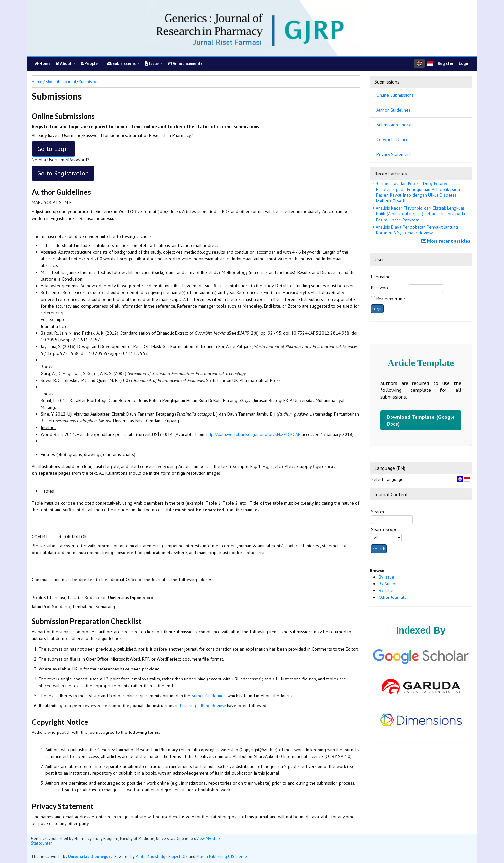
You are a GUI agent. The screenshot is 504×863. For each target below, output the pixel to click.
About (64, 63)
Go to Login (54, 149)
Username (381, 277)
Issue (152, 63)
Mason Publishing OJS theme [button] (222, 856)
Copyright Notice (392, 139)
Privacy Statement (394, 154)
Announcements (185, 63)
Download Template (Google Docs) (421, 420)
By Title (386, 590)
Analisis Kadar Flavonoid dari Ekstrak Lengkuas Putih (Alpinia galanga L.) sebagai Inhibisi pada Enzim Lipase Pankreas (420, 214)
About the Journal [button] (61, 81)
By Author (388, 584)
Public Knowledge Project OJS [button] (162, 856)
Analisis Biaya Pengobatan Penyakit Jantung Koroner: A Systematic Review (416, 230)
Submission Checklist (396, 125)
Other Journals (392, 597)
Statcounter (41, 843)
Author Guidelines (393, 110)
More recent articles (447, 241)
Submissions (122, 63)
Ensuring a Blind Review (203, 706)
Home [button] (37, 81)
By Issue (387, 577)
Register (446, 63)
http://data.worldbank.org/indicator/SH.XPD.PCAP (253, 434)
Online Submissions (395, 95)
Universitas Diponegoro (90, 856)
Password (380, 288)
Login (464, 63)
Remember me (391, 299)
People (90, 63)
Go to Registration (63, 173)
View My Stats (208, 838)
